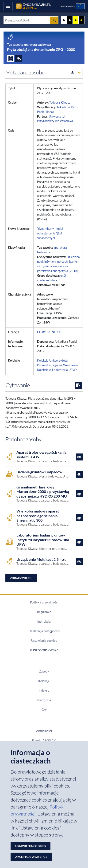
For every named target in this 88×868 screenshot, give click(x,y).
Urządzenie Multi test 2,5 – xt (41, 559)
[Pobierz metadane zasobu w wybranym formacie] (76, 73)
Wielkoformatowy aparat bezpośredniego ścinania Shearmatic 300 (38, 516)
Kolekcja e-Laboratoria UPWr (57, 370)
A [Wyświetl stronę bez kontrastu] (64, 20)
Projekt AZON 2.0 (44, 740)
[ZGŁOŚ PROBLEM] (11, 59)
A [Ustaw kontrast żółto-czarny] (76, 20)
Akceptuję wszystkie (31, 857)
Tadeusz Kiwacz (60, 102)
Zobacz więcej (21, 578)
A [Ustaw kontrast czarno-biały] (70, 20)
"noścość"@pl (46, 238)
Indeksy (44, 690)
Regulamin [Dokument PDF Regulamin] (44, 612)
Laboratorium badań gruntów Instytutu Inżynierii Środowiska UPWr (43, 540)
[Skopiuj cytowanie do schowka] (78, 385)
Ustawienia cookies (44, 641)
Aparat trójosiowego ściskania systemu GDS (41, 454)
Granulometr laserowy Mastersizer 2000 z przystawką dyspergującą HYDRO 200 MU (43, 492)
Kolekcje (44, 681)
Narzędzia (44, 700)
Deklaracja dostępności (44, 631)
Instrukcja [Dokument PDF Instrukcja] (44, 621)
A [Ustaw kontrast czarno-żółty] (81, 20)
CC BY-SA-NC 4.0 (49, 332)
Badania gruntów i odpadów (39, 472)
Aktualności (44, 731)
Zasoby (44, 671)
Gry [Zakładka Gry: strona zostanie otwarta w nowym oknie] (44, 710)
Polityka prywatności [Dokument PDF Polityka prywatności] (44, 602)
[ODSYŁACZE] (19, 59)
